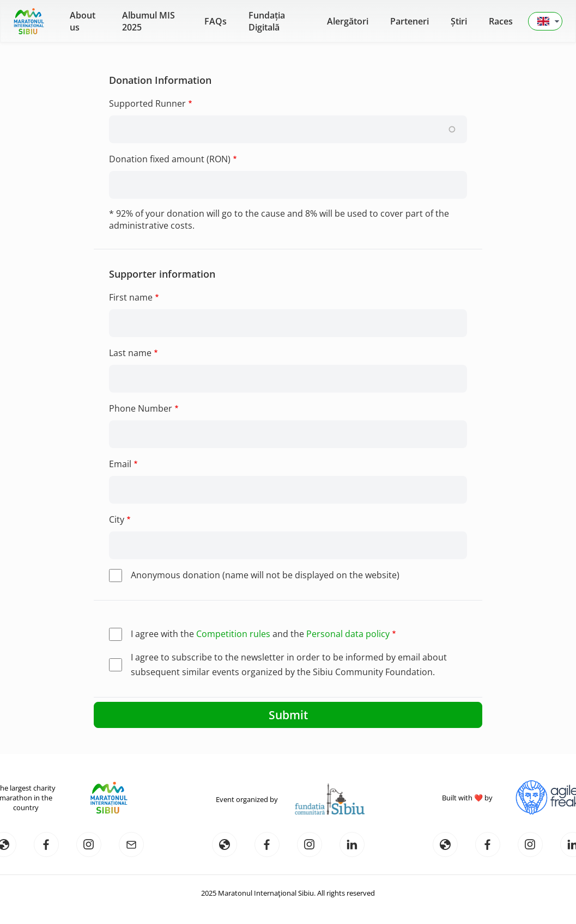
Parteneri (410, 21)
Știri (459, 21)
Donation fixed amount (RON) (170, 159)
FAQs (216, 21)
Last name (130, 353)
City (117, 519)
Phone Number (141, 408)
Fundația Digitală (267, 21)
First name (131, 297)
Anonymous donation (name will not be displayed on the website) (265, 575)
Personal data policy (348, 634)
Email (120, 464)
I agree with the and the (260, 634)
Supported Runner (147, 103)
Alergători (348, 21)
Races (501, 21)
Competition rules (233, 634)
